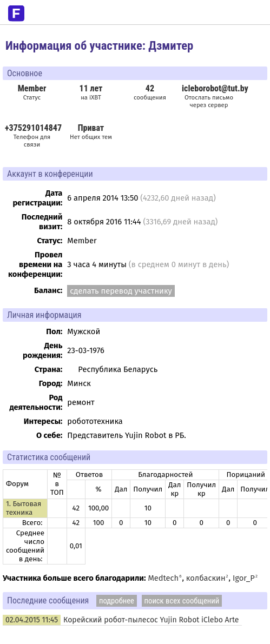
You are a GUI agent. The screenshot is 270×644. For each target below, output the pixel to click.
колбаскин (206, 578)
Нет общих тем (91, 132)
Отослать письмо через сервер (209, 101)
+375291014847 (33, 128)
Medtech (163, 578)
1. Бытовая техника (24, 508)
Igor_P (244, 578)
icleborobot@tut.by (215, 88)
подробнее (117, 601)
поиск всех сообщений (182, 601)
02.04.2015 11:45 (32, 620)
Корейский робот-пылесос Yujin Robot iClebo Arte (151, 620)
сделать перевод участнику (121, 291)
